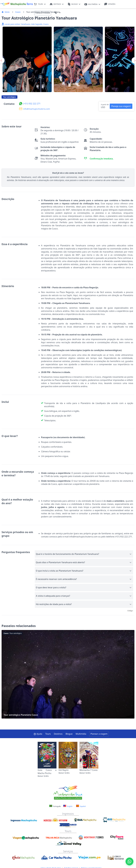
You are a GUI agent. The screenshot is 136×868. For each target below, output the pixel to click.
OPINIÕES (110, 4)
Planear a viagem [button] (99, 734)
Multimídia (81, 734)
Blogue (69, 734)
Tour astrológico (9, 97)
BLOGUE (74, 4)
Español (81, 806)
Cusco (18, 12)
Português (55, 806)
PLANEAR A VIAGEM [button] (43, 13)
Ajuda (38, 734)
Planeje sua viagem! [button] (121, 106)
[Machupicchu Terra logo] (16, 4)
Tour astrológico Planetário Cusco (68, 674)
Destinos (58, 734)
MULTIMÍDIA (92, 4)
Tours (48, 734)
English (68, 806)
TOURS (40, 4)
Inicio (6, 12)
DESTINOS (57, 4)
